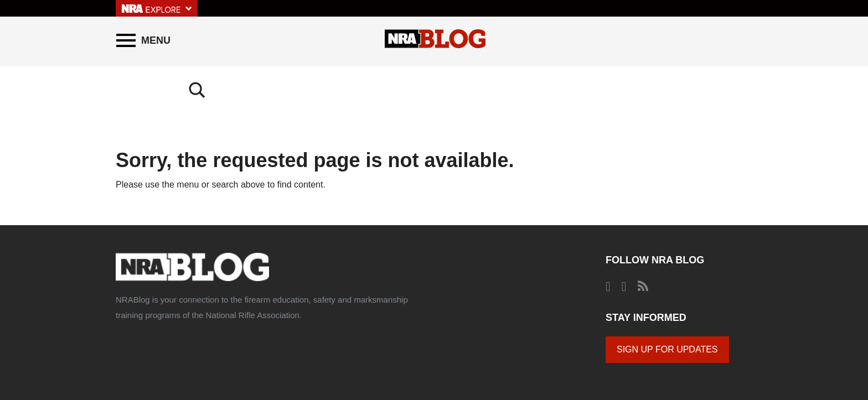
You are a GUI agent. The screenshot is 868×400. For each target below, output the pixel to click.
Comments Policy (250, 354)
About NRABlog (189, 354)
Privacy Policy (308, 354)
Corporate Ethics (365, 354)
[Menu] (143, 40)
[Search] (741, 40)
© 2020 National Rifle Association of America (464, 354)
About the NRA (136, 354)
